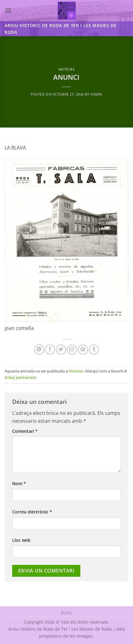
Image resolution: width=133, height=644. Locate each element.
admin (96, 94)
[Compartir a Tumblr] (94, 350)
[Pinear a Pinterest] (83, 350)
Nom (19, 483)
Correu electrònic (32, 512)
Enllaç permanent (20, 377)
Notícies (66, 69)
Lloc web (21, 540)
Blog (66, 613)
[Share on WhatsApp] (39, 350)
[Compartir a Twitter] (61, 350)
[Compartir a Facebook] (50, 350)
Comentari (25, 431)
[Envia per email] (72, 350)
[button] (8, 10)
